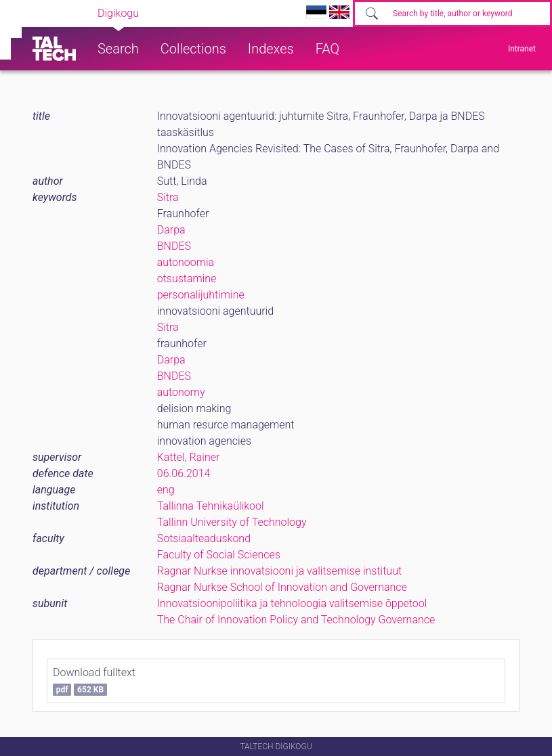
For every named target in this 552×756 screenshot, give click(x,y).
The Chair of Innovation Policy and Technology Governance (296, 620)
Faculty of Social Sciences (219, 555)
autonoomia (186, 262)
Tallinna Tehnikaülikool (211, 506)
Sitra (168, 197)
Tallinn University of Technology (232, 522)
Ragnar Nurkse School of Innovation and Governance (282, 587)
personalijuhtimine (201, 295)
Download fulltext (94, 681)
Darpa (171, 230)
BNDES (174, 246)
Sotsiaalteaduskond (204, 538)
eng (166, 490)
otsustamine (187, 279)
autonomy (181, 392)
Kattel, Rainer (189, 457)
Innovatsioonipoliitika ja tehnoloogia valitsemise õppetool (292, 603)
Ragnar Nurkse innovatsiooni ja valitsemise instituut (279, 571)
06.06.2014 (184, 473)
